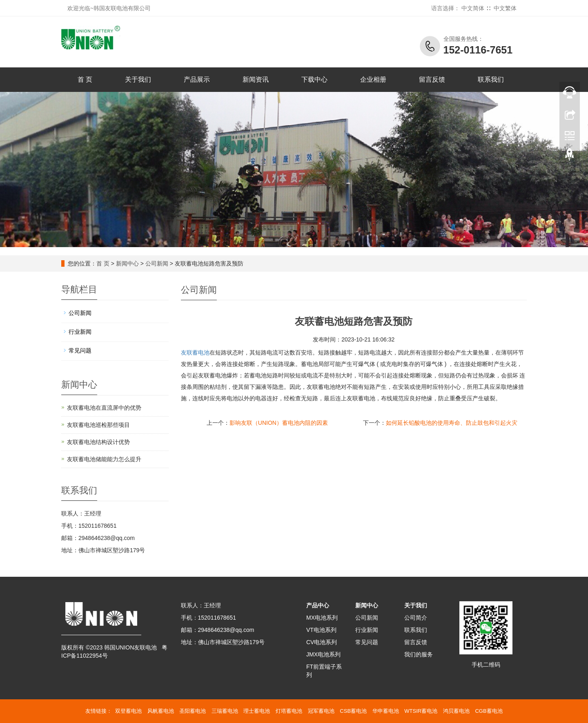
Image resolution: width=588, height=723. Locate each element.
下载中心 (314, 79)
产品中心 (318, 605)
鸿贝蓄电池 (456, 711)
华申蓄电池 (386, 711)
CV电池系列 (322, 642)
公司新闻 (157, 263)
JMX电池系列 (323, 654)
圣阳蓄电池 (193, 711)
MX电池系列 (322, 618)
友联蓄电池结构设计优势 (98, 442)
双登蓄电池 (128, 711)
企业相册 (373, 79)
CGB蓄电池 (489, 711)
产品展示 (197, 79)
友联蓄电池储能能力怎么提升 (104, 459)
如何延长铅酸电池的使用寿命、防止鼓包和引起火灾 (452, 423)
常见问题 (80, 350)
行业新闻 (80, 332)
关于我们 (138, 79)
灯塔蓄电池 (289, 711)
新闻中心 (127, 263)
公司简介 (416, 618)
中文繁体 (505, 8)
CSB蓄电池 (353, 711)
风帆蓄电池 (161, 711)
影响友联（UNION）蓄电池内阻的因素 (279, 423)
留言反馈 (432, 79)
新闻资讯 (256, 79)
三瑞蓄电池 (225, 711)
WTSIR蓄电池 (421, 711)
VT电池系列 (321, 630)
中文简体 (473, 8)
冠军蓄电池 (321, 711)
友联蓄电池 (195, 353)
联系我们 (491, 79)
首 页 (85, 79)
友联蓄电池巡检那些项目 (98, 425)
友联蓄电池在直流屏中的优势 (104, 408)
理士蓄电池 (257, 711)
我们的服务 (419, 654)
